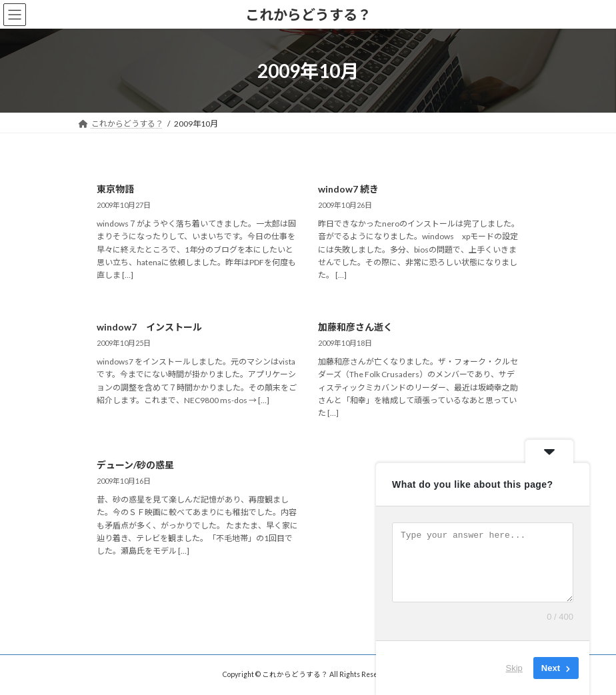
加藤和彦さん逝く (355, 327)
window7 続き (348, 189)
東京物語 (115, 189)
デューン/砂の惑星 (135, 465)
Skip (514, 668)
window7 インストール (149, 327)
